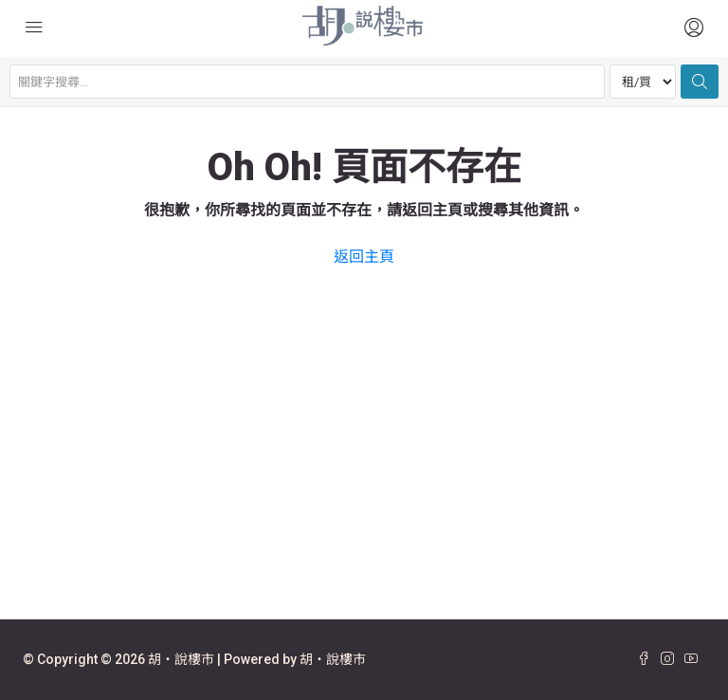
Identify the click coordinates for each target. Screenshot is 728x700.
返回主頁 (364, 257)
